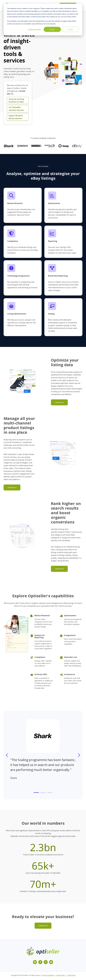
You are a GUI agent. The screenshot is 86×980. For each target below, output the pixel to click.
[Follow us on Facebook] (40, 962)
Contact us (59, 402)
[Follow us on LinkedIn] (35, 962)
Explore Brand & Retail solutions (18, 117)
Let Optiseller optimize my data (18, 109)
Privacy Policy (61, 975)
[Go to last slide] (7, 755)
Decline (70, 29)
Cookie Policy (71, 975)
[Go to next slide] (79, 755)
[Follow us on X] (46, 962)
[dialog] (43, 20)
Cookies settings (34, 29)
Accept (52, 29)
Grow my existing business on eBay (18, 101)
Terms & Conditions (48, 975)
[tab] (36, 793)
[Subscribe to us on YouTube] (51, 962)
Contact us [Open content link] (43, 926)
